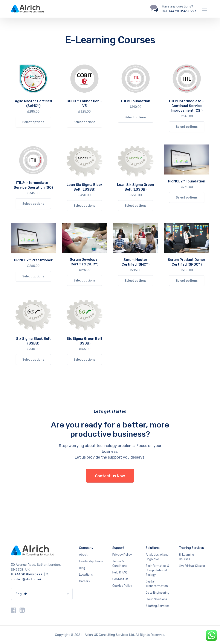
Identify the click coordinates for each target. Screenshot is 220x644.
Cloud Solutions (156, 599)
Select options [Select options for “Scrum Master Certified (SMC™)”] (136, 281)
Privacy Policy (122, 555)
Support (118, 548)
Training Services (191, 548)
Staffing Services (158, 606)
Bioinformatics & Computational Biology (157, 570)
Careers (84, 581)
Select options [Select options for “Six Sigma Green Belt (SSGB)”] (84, 360)
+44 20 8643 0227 (182, 11)
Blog (82, 568)
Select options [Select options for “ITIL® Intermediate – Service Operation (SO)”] (33, 204)
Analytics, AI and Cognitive (157, 557)
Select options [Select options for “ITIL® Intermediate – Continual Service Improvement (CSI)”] (187, 127)
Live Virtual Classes (192, 566)
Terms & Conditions (120, 564)
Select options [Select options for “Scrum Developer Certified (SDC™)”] (84, 281)
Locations (86, 575)
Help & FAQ (120, 573)
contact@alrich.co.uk (26, 579)
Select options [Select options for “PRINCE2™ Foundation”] (187, 198)
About (83, 555)
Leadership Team (91, 561)
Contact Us (120, 579)
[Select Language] (42, 594)
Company (86, 548)
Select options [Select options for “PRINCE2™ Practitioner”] (33, 276)
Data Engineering (157, 593)
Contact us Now (110, 476)
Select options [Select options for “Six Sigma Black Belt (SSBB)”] (33, 360)
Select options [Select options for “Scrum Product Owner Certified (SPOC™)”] (187, 281)
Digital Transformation (157, 584)
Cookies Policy (122, 586)
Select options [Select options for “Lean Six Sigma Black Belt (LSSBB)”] (84, 206)
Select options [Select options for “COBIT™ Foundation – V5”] (84, 122)
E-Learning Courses (186, 557)
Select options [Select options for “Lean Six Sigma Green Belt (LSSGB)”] (136, 206)
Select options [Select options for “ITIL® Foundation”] (136, 117)
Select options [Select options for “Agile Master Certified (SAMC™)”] (33, 122)
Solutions (153, 548)
